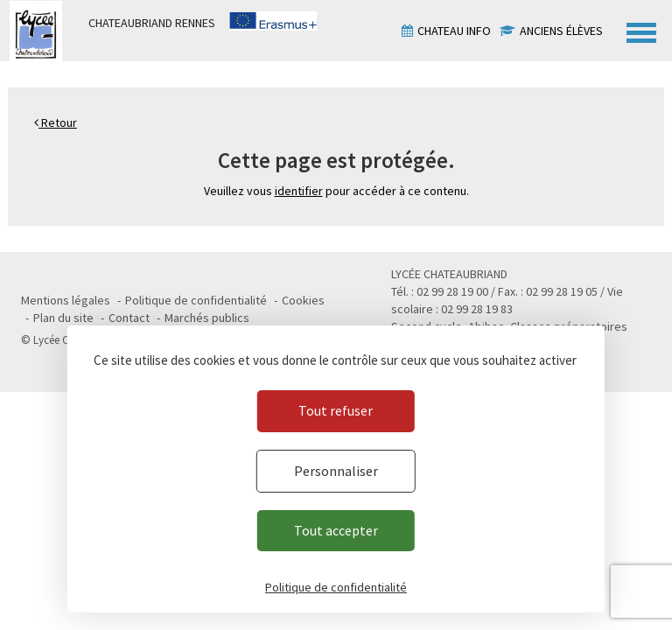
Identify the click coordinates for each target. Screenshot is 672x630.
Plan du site (63, 318)
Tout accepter (336, 530)
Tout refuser (336, 410)
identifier (299, 191)
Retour (56, 122)
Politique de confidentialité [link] (336, 587)
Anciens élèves (561, 31)
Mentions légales (66, 300)
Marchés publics (207, 318)
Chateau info (454, 31)
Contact (129, 318)
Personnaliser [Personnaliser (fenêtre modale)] (336, 471)
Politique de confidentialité (196, 300)
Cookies (303, 300)
